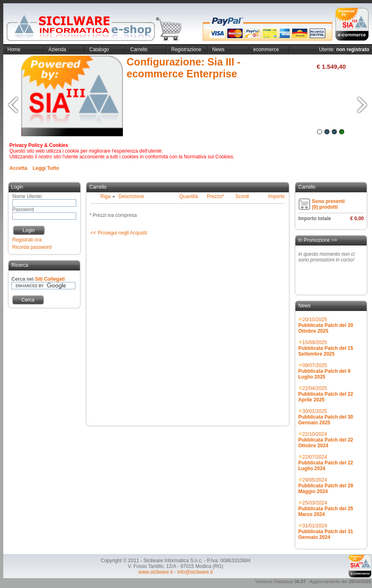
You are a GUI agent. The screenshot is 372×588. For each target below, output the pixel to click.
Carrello (139, 50)
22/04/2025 (326, 394)
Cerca (28, 300)
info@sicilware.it (195, 572)
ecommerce (266, 50)
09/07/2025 (324, 371)
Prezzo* (215, 196)
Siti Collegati (50, 279)
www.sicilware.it (156, 572)
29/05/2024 (326, 486)
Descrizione (131, 196)
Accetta (18, 168)
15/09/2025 (326, 348)
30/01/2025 (326, 417)
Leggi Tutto (46, 168)
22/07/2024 (326, 463)
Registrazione (186, 50)
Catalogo (99, 50)
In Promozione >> (318, 240)
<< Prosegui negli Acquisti (119, 233)
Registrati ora (27, 240)
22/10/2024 (326, 440)
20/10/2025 (326, 325)
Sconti (242, 196)
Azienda (57, 50)
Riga (108, 196)
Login (28, 230)
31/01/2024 (326, 532)
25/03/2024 (326, 509)
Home (14, 50)
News (218, 50)
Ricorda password (32, 247)
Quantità (189, 196)
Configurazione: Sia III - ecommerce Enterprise (184, 68)
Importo (276, 196)
